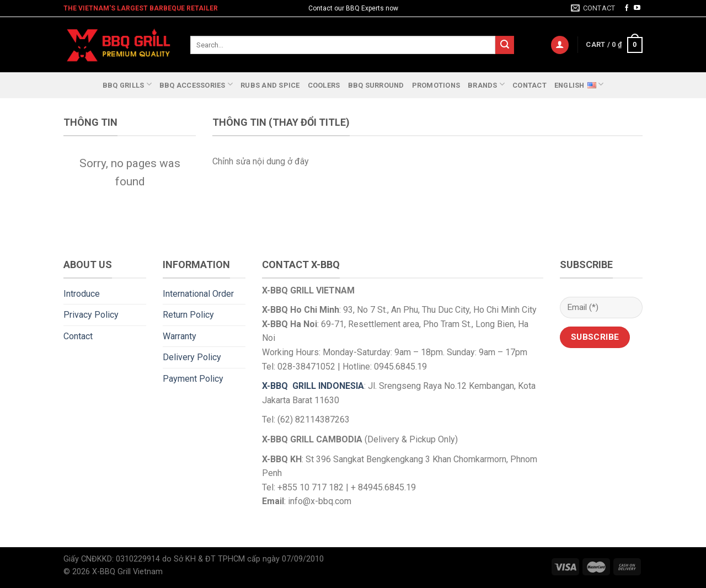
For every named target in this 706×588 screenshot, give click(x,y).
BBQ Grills (127, 84)
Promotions (436, 85)
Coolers (324, 85)
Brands (486, 84)
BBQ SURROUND (376, 85)
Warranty (180, 336)
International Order (198, 294)
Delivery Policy (192, 357)
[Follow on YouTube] (637, 8)
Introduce (82, 294)
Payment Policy (193, 379)
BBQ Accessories (196, 84)
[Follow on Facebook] (627, 8)
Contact (529, 85)
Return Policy (188, 315)
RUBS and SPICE (270, 85)
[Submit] (505, 45)
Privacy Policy (91, 315)
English (579, 84)
